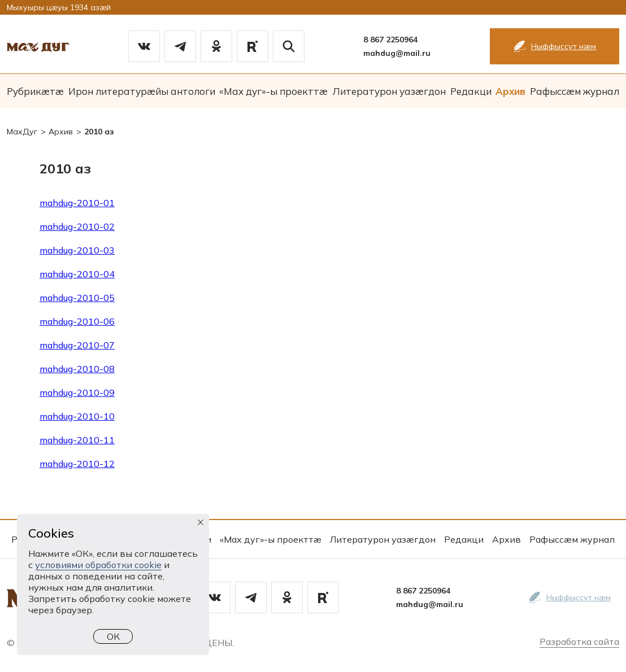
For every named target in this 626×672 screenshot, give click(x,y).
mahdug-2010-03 (77, 250)
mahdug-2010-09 (77, 392)
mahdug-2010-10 (77, 416)
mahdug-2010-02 (77, 226)
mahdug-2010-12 (77, 464)
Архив (510, 91)
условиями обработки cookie (98, 565)
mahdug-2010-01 (77, 203)
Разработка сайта (579, 642)
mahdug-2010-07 (77, 345)
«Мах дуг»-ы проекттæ (273, 91)
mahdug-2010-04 (77, 274)
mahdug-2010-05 (77, 298)
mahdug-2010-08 (77, 369)
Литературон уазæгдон (389, 91)
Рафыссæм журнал (575, 91)
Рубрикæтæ (35, 91)
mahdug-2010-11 (77, 440)
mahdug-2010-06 (77, 321)
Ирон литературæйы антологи (142, 91)
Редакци (471, 91)
